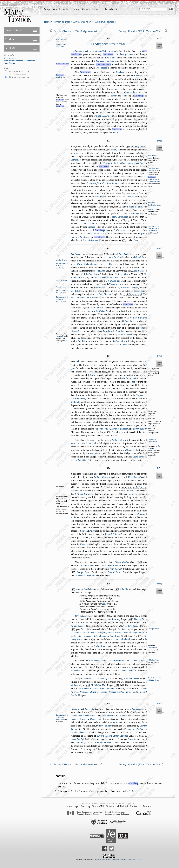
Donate (147, 806)
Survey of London (82, 22)
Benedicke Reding (99, 692)
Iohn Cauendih (131, 378)
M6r (159, 141)
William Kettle (114, 277)
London (113, 150)
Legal (76, 806)
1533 (139, 682)
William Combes (78, 626)
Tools (104, 9)
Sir (123, 274)
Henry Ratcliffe (78, 739)
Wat (91, 375)
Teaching (85, 806)
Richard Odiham (112, 534)
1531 (140, 636)
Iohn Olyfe (81, 743)
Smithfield (120, 331)
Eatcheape (108, 54)
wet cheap (153, 156)
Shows (86, 9)
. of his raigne (96, 210)
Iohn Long (100, 271)
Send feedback (10, 63)
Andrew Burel (82, 589)
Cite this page (10, 58)
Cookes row (60, 77)
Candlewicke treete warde (83, 716)
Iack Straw (108, 331)
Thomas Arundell (128, 671)
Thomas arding (117, 692)
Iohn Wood (115, 636)
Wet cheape (101, 68)
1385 (82, 447)
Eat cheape (85, 72)
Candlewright (152, 179)
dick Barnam (76, 254)
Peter (140, 514)
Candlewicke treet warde (108, 44)
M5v (159, 38)
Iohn (124, 96)
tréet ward (96, 234)
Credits (9, 39)
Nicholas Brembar (120, 429)
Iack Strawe (126, 335)
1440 (111, 274)
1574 (141, 274)
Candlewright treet (130, 163)
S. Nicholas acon (80, 633)
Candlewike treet (154, 181)
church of (97, 311)
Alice (128, 689)
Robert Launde (140, 429)
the (132, 92)
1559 (117, 685)
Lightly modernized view (19, 77)
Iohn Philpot (105, 429)
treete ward (103, 51)
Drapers (143, 163)
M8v (159, 703)
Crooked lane (61, 287)
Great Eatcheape (62, 64)
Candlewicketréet (79, 732)
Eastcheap (134, 783)
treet (79, 51)
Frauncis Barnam (90, 240)
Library (75, 9)
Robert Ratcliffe (121, 736)
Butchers (120, 72)
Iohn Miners (100, 277)
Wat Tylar (83, 460)
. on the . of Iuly (101, 643)
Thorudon (84, 692)
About (113, 9)
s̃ (130, 732)
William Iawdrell (94, 274)
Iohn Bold (89, 709)
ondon (115, 133)
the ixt (104, 736)
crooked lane (102, 288)
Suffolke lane (109, 58)
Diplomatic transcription (19, 71)
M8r (159, 584)
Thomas (113, 96)
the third (135, 207)
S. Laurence (135, 709)
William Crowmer (132, 678)
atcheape (60, 106)
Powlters (130, 197)
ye (121, 261)
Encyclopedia (60, 9)
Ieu (104, 604)
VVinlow (75, 709)
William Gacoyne (102, 116)
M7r (159, 356)
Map (47, 9)
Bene (136, 240)
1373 (73, 589)
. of (129, 92)
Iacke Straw (139, 457)
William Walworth (121, 341)
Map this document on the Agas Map (20, 61)
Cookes (112, 76)
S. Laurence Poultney (129, 213)
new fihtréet (77, 291)
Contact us (136, 806)
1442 (130, 271)
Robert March (114, 566)
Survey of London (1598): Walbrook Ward (141, 31)
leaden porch (140, 291)
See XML (10, 48)
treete (125, 54)
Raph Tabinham (107, 689)
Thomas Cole (96, 719)
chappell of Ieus (78, 719)
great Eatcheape (103, 64)
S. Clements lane (154, 226)
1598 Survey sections (105, 22)
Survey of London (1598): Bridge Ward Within (77, 31)
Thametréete (115, 284)
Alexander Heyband (131, 633)
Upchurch (113, 264)
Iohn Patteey (114, 619)
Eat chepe (128, 304)
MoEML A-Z (123, 806)
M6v (159, 248)
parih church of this (86, 298)
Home (47, 22)
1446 (104, 566)
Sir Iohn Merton (103, 294)
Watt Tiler (121, 345)
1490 (87, 685)
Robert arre (114, 633)
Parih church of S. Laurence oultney (62, 717)
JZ (132, 791)
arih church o (153, 678)
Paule (73, 517)
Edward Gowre (114, 572)
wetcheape (78, 153)
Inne (78, 671)
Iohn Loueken (97, 308)
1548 (93, 639)
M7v (159, 468)
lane (121, 230)
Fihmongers (96, 453)
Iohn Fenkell (81, 616)
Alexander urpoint (85, 576)
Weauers (151, 203)
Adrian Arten (100, 646)
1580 (92, 277)
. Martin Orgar (153, 680)
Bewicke (132, 739)
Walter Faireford (98, 633)
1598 (106, 254)
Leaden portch (61, 290)
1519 (83, 274)
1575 (124, 240)
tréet (91, 224)
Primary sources (62, 22)
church (115, 257)
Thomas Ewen (140, 619)
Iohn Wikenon (140, 271)
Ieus (115, 722)
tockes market (99, 197)
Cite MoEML (98, 806)
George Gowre (84, 572)
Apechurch (99, 264)
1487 (117, 589)
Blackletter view (20, 74)
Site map (110, 806)
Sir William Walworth (137, 318)
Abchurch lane (139, 257)
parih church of (83, 443)
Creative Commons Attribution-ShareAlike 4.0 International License (119, 859)
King (134, 477)
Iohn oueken (131, 321)
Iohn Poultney (105, 726)
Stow (95, 9)
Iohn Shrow (125, 589)
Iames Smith (132, 692)
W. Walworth (83, 544)
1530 (73, 629)
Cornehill (75, 160)
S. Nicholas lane (62, 280)
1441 (130, 619)
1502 (121, 626)
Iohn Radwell (116, 569)
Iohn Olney (89, 566)
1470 (73, 576)
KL (64, 787)
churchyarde (105, 61)
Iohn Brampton (101, 636)
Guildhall (129, 491)
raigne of (136, 146)
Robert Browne (104, 743)
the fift (140, 146)
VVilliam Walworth (84, 494)
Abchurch (83, 264)
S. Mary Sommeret (119, 217)
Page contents (14, 30)
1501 (144, 623)
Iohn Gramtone (85, 636)
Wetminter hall (110, 163)
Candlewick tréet (138, 661)
